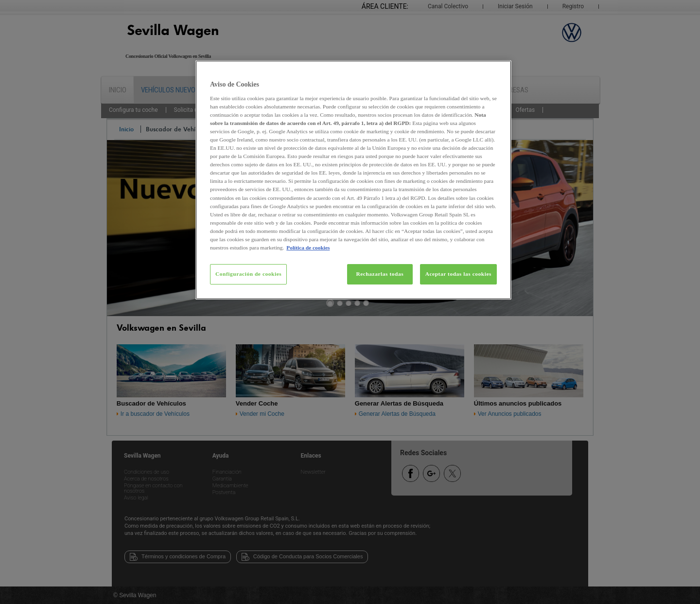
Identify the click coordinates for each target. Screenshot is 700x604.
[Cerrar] (498, 72)
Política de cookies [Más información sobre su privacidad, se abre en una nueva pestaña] (308, 248)
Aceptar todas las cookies (458, 274)
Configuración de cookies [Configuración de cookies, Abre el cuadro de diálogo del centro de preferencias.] (248, 274)
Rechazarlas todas (380, 274)
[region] (353, 180)
